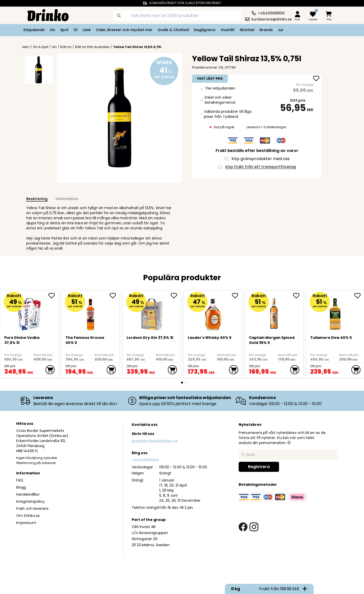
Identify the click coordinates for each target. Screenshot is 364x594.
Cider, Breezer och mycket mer (124, 30)
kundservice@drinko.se (155, 441)
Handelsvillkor (28, 494)
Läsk (87, 30)
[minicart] (329, 16)
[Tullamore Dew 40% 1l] (335, 312)
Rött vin (66, 47)
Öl (76, 30)
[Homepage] (44, 15)
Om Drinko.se (28, 516)
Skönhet (247, 30)
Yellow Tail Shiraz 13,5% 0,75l (137, 47)
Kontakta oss (145, 425)
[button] (289, 443)
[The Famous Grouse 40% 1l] (91, 312)
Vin (52, 30)
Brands (266, 30)
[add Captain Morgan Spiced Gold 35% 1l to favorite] (298, 296)
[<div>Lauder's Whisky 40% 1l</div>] (213, 312)
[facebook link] (243, 527)
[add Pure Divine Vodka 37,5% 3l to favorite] (53, 296)
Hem (26, 47)
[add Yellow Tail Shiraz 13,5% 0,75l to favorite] (316, 79)
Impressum (26, 523)
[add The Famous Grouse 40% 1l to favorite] (115, 296)
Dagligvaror (205, 30)
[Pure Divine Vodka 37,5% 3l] (29, 312)
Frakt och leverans (32, 509)
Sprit (64, 30)
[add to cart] (50, 370)
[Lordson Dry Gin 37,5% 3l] (152, 312)
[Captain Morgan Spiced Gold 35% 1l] (274, 312)
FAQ (20, 480)
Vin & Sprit (41, 47)
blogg (21, 487)
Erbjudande (34, 30)
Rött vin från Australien (92, 47)
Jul (280, 30)
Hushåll (228, 30)
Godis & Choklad (173, 30)
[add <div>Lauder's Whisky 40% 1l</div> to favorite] (237, 296)
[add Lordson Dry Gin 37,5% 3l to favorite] (176, 296)
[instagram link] (254, 527)
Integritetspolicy (30, 501)
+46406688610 (145, 460)
